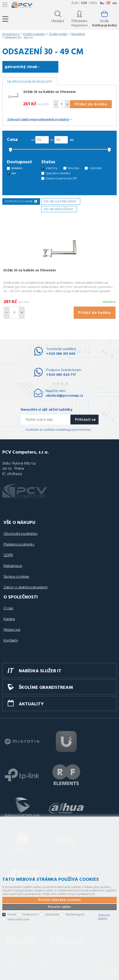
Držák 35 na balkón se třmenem (50, 92)
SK (114, 3)
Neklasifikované (18, 919)
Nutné (12, 914)
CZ (102, 3)
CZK (84, 3)
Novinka (73, 168)
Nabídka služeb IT (40, 671)
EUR (75, 3)
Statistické (52, 914)
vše (13, 173)
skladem (17, 168)
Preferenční (31, 914)
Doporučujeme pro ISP (61, 178)
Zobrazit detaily (104, 917)
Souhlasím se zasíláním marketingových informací (58, 430)
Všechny (52, 168)
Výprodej (95, 168)
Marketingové (75, 914)
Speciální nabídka (58, 173)
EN (108, 3)
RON (94, 3)
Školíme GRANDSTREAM (46, 688)
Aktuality (31, 704)
